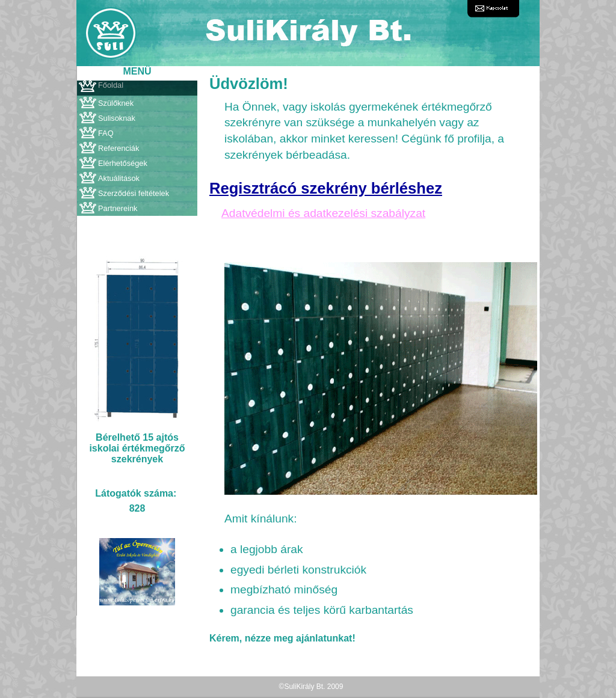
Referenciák (119, 148)
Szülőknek (116, 103)
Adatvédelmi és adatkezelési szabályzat (323, 213)
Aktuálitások (119, 178)
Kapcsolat (493, 9)
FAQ (106, 133)
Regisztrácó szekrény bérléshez (326, 188)
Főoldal (111, 85)
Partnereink (118, 208)
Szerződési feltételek (134, 193)
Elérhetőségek (123, 163)
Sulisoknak (117, 118)
